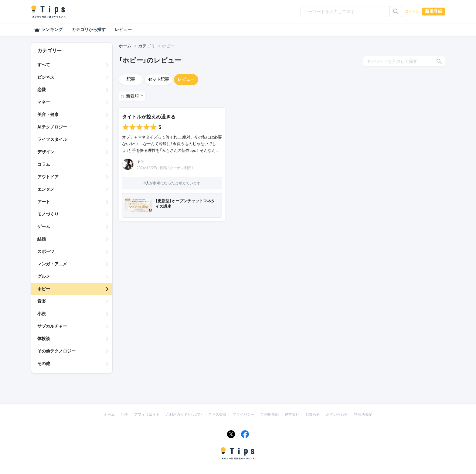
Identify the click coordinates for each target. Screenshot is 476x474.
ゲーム (44, 227)
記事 (131, 79)
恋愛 (42, 90)
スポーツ (46, 251)
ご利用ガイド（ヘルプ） (184, 414)
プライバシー (243, 414)
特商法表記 (363, 414)
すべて (44, 65)
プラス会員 (217, 414)
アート (44, 202)
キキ (140, 162)
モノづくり (48, 214)
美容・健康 (48, 114)
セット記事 (158, 79)
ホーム (125, 46)
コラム (44, 164)
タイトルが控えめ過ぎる (149, 117)
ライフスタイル (52, 139)
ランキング (48, 30)
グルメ (44, 276)
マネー (44, 102)
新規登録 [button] (433, 11)
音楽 (42, 301)
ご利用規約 (270, 414)
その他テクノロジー (56, 351)
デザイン (46, 152)
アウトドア (48, 177)
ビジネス (46, 77)
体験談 (44, 339)
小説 (42, 314)
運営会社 (292, 414)
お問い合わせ (337, 414)
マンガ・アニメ (52, 264)
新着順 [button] (133, 96)
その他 (44, 363)
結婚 (42, 239)
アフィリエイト (147, 414)
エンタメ (46, 189)
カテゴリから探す (89, 29)
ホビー (44, 289)
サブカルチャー (52, 326)
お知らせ (313, 414)
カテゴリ (147, 46)
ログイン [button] (412, 12)
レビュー (123, 29)
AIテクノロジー (52, 127)
